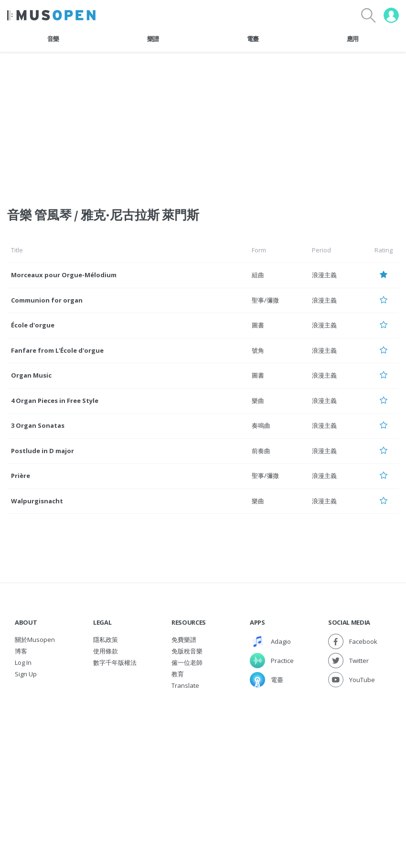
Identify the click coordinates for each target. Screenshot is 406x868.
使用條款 (106, 651)
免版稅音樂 (187, 651)
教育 (178, 674)
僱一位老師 (187, 662)
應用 (353, 39)
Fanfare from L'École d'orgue (57, 350)
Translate (185, 685)
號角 (258, 350)
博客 (21, 651)
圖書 (258, 325)
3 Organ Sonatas (38, 425)
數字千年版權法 (115, 662)
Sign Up (26, 674)
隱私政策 (106, 640)
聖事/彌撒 (265, 300)
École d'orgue (33, 325)
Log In (23, 662)
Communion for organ (47, 300)
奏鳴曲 (261, 425)
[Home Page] (51, 15)
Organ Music (31, 375)
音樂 (53, 39)
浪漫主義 (324, 275)
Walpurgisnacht (37, 501)
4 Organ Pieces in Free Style (55, 401)
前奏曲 (261, 451)
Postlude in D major (43, 451)
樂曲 (258, 401)
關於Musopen (35, 640)
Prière (21, 476)
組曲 (258, 275)
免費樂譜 (184, 640)
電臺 (253, 39)
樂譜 (153, 39)
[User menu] (391, 15)
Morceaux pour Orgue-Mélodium (64, 275)
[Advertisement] (203, 763)
